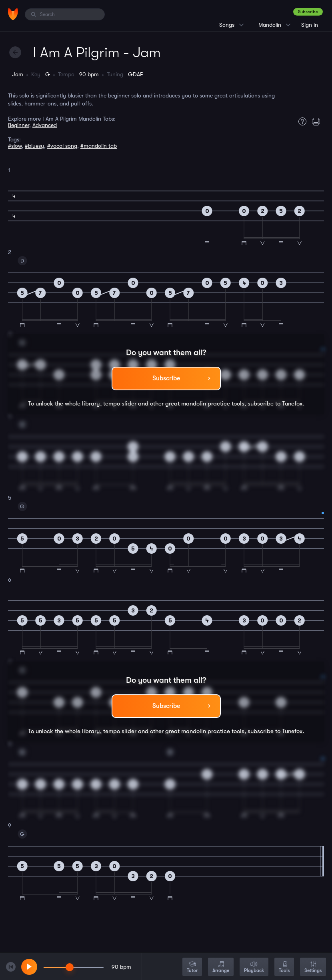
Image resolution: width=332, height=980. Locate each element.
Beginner (19, 125)
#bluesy (34, 146)
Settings (313, 967)
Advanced (45, 125)
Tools (284, 967)
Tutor (192, 967)
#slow (15, 146)
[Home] (13, 14)
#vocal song (62, 146)
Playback (254, 967)
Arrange (221, 967)
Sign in (310, 25)
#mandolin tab (99, 146)
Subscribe (308, 12)
